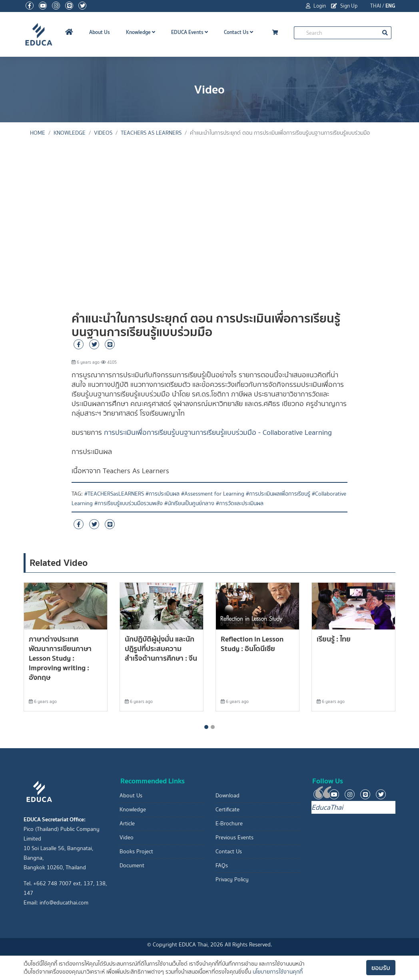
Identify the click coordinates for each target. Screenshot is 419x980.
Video (127, 838)
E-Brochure (229, 824)
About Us (100, 32)
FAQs (222, 865)
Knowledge (141, 32)
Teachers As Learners (151, 133)
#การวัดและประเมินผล (240, 503)
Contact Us (238, 32)
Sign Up (344, 6)
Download (227, 796)
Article (127, 824)
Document (132, 865)
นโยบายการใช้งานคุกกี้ (278, 972)
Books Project (136, 852)
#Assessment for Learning (213, 494)
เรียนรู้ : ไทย (334, 639)
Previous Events (234, 838)
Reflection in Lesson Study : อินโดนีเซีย (252, 644)
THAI (376, 6)
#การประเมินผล (163, 494)
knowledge (70, 133)
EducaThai (327, 807)
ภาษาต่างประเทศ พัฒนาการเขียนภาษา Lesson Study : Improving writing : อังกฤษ (60, 658)
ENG (390, 6)
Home (38, 133)
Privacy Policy (232, 879)
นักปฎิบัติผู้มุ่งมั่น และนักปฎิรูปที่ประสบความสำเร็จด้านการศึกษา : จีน (161, 648)
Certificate (227, 810)
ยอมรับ (381, 968)
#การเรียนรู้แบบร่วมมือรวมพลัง (129, 503)
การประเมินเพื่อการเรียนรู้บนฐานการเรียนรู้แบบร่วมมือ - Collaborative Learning (218, 432)
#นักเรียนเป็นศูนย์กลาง (189, 503)
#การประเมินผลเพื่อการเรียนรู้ (278, 494)
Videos (103, 133)
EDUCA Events (190, 32)
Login (316, 6)
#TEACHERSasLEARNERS (114, 494)
